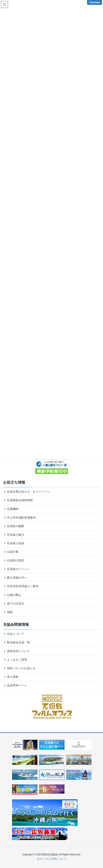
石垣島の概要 (16, 526)
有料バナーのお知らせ (21, 668)
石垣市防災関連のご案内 (23, 586)
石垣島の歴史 (16, 560)
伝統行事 (13, 552)
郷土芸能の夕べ (17, 578)
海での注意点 (16, 604)
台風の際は (14, 595)
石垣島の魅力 (16, 535)
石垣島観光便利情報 (20, 500)
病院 (10, 612)
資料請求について (18, 651)
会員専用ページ (17, 685)
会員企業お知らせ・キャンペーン (28, 492)
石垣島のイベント (18, 569)
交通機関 (13, 509)
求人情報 (13, 677)
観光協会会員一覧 (18, 642)
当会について (16, 634)
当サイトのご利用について (52, 859)
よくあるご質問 (17, 660)
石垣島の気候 (16, 543)
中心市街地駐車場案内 (21, 518)
